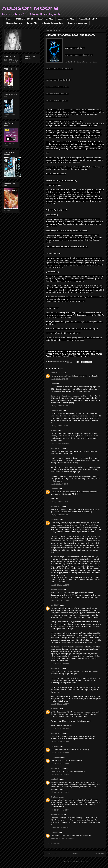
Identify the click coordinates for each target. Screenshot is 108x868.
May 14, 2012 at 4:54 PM (60, 664)
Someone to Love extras (78, 23)
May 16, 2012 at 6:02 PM (60, 742)
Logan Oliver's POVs (66, 19)
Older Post (100, 854)
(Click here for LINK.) (61, 117)
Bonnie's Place (56, 373)
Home (8, 19)
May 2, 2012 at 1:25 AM (59, 515)
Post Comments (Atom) (80, 862)
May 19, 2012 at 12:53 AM (60, 775)
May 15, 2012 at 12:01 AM (60, 704)
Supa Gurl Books (81, 112)
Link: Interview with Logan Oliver (57, 87)
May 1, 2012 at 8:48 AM (59, 426)
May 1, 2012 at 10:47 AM (60, 444)
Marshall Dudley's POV (88, 19)
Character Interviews (14, 23)
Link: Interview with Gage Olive (57, 101)
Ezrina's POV (32, 23)
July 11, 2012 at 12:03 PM (60, 792)
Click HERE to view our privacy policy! (11, 61)
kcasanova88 (56, 757)
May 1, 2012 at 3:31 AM (59, 379)
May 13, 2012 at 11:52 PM (60, 600)
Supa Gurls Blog (70, 356)
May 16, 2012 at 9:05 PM (60, 753)
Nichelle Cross (56, 411)
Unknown (54, 489)
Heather (54, 384)
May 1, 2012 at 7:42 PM (59, 484)
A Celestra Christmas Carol (53, 23)
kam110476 (55, 520)
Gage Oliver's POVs (45, 19)
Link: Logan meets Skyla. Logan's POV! (79, 55)
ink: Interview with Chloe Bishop (58, 94)
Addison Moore (30, 9)
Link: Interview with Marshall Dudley (58, 80)
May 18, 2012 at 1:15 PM (60, 764)
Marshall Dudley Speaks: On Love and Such (81, 62)
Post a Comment (54, 843)
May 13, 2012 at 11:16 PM (60, 585)
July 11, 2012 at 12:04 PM (60, 810)
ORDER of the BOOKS (24, 19)
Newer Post (51, 854)
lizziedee (54, 431)
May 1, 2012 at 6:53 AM (59, 406)
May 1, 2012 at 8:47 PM (59, 502)
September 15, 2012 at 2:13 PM (62, 839)
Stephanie (55, 779)
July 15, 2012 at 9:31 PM (60, 828)
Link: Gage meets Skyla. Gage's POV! (59, 69)
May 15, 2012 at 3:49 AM (60, 729)
